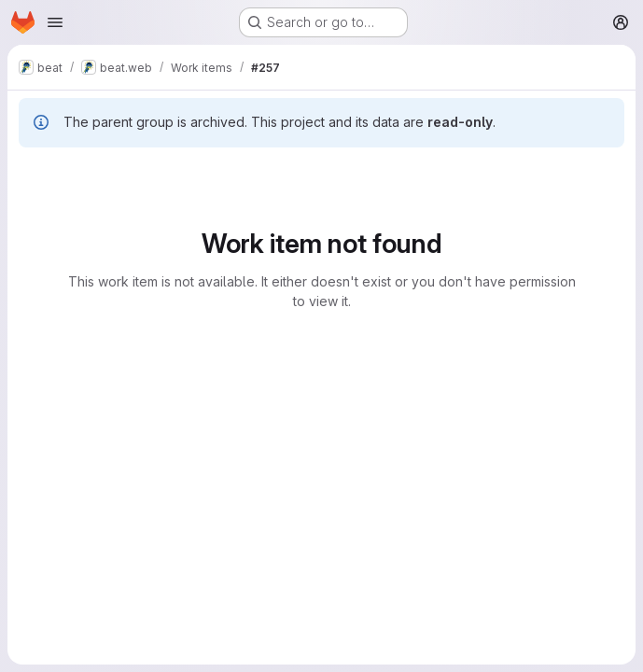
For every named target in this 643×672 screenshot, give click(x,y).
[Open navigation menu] (55, 22)
